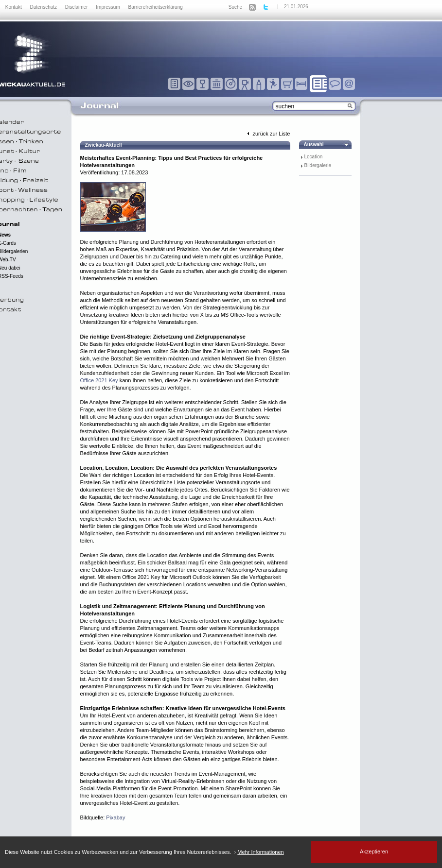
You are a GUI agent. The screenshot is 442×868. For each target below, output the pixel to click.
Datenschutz (44, 7)
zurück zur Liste (267, 134)
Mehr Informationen (260, 852)
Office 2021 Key (99, 380)
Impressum (108, 7)
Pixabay (115, 817)
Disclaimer (77, 7)
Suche (235, 7)
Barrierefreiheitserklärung (156, 7)
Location (314, 157)
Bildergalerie (318, 165)
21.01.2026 (296, 7)
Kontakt (14, 7)
